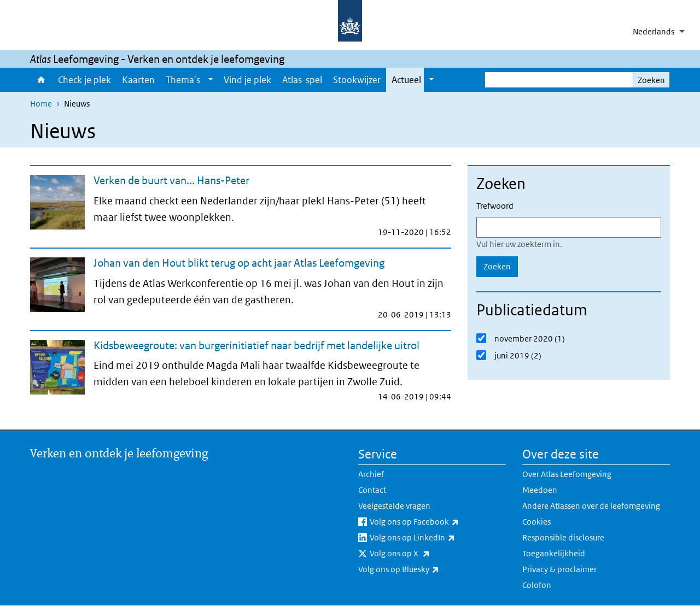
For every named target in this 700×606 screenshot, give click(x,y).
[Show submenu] (211, 80)
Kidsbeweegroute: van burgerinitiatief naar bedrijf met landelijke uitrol (256, 345)
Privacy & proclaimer (559, 569)
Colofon (537, 585)
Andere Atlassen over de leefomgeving (591, 506)
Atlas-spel (302, 80)
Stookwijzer (357, 80)
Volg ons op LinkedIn (436, 538)
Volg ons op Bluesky (423, 569)
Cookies (536, 522)
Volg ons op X (424, 554)
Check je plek (84, 80)
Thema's (183, 80)
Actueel (406, 80)
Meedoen (540, 490)
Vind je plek (247, 80)
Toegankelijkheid (554, 553)
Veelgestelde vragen (394, 506)
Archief (371, 474)
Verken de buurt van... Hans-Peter (171, 180)
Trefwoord (495, 206)
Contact (372, 490)
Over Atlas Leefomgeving (567, 474)
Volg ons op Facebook (438, 522)
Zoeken (651, 80)
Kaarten (138, 80)
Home (41, 80)
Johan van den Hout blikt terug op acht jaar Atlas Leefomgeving (239, 263)
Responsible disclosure (563, 537)
